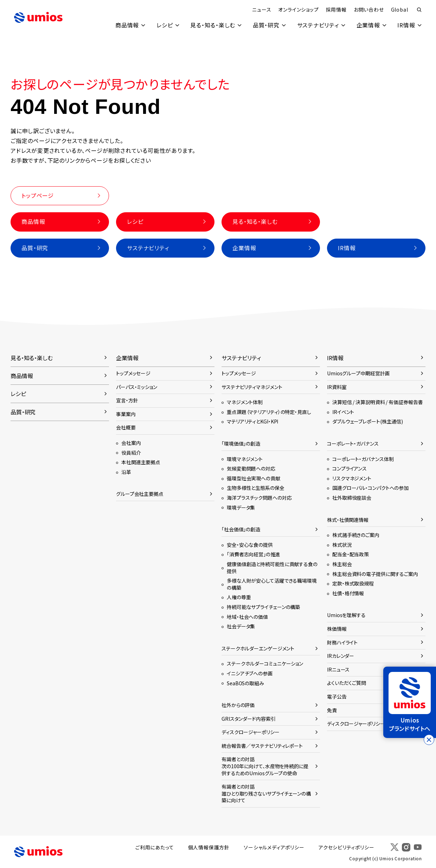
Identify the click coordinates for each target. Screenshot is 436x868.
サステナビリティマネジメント (252, 387)
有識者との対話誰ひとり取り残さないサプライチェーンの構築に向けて (266, 794)
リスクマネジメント (352, 478)
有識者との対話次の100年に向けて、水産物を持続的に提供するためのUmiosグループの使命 (265, 766)
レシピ (164, 25)
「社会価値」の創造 (241, 530)
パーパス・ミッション (137, 387)
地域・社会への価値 (247, 617)
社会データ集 (241, 627)
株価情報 (337, 629)
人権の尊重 (239, 597)
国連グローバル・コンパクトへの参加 (370, 488)
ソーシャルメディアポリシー (274, 848)
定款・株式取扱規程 (353, 584)
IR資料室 (337, 387)
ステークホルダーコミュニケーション (265, 664)
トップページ (38, 195)
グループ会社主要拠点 (140, 494)
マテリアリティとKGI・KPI (252, 422)
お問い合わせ (368, 9)
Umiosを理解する (346, 615)
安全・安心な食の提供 (250, 545)
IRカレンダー (341, 656)
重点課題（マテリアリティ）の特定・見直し (269, 412)
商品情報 (126, 25)
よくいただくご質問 (347, 683)
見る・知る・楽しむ (212, 25)
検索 (419, 10)
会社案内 (131, 443)
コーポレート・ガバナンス (353, 444)
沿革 (126, 472)
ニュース (262, 9)
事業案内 (126, 414)
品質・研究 (265, 25)
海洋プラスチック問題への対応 (259, 498)
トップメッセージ (133, 374)
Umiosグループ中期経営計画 (358, 374)
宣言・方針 (127, 401)
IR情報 (406, 25)
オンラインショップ (298, 9)
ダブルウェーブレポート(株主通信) (368, 422)
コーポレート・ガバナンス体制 (363, 459)
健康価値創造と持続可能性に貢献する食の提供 (272, 568)
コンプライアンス (350, 469)
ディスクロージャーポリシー (251, 732)
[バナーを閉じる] (429, 740)
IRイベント (343, 412)
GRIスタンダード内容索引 (249, 719)
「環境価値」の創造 (241, 444)
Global (399, 9)
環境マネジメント (245, 459)
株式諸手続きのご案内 (356, 535)
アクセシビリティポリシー (347, 848)
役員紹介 (131, 453)
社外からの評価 (238, 705)
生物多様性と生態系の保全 (256, 488)
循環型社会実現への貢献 (254, 478)
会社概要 (126, 428)
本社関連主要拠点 (141, 462)
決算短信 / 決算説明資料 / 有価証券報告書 (377, 402)
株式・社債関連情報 (348, 520)
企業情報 (368, 25)
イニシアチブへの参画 (250, 673)
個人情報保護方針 (209, 848)
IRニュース (338, 669)
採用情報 (336, 9)
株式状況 (342, 545)
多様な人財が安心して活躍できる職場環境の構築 (272, 584)
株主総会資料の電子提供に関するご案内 (375, 574)
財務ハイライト (342, 642)
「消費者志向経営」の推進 (254, 555)
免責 (332, 710)
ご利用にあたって (155, 848)
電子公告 (337, 697)
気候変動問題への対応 (251, 469)
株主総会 (342, 564)
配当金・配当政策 (351, 555)
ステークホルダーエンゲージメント (258, 648)
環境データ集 (241, 507)
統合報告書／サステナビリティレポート (262, 746)
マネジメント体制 (245, 402)
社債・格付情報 (348, 593)
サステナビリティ (317, 25)
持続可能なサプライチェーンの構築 (263, 607)
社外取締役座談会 (352, 498)
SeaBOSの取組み (245, 683)
